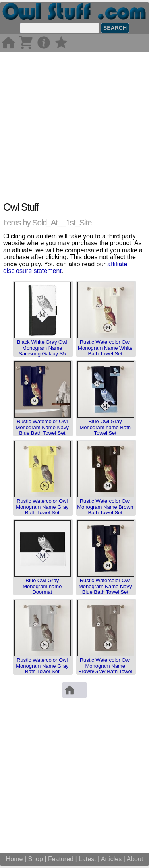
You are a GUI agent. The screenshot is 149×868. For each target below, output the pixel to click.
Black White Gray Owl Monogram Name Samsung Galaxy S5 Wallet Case (42, 351)
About (135, 859)
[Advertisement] (74, 127)
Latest (87, 859)
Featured (61, 859)
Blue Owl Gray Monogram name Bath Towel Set (105, 427)
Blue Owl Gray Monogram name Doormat (42, 586)
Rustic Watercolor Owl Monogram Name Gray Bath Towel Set (42, 507)
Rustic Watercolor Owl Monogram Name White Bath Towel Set (105, 348)
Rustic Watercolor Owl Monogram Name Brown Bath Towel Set (105, 507)
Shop (36, 859)
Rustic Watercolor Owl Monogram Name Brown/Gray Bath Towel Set (105, 668)
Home (15, 859)
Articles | (114, 859)
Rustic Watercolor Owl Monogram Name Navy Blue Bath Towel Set (42, 427)
